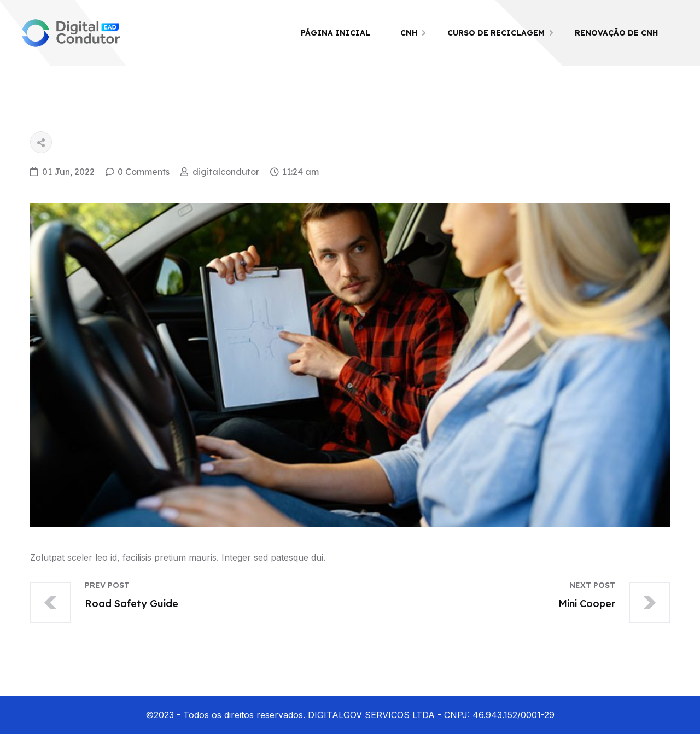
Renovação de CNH (616, 33)
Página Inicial (336, 33)
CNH (409, 33)
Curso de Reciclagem (496, 33)
